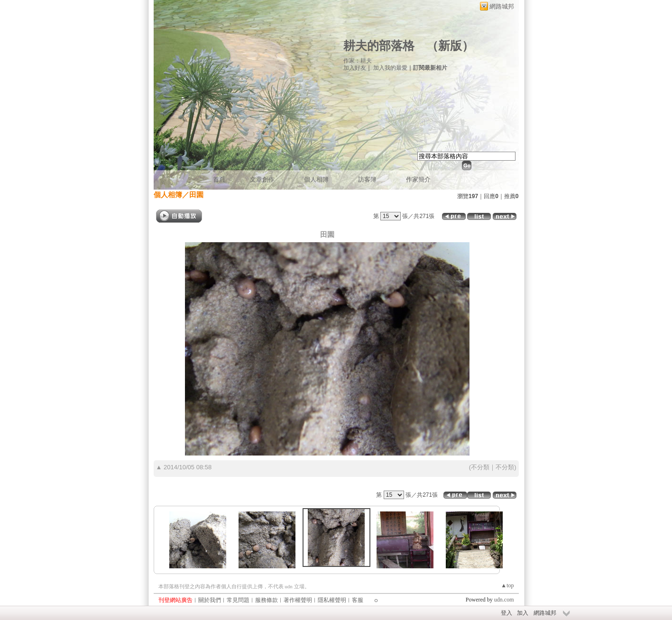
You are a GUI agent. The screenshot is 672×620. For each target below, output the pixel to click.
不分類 (480, 467)
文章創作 (262, 179)
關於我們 (210, 600)
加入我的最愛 (390, 68)
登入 (506, 613)
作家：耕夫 (358, 61)
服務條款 (267, 600)
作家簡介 (418, 179)
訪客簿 (367, 179)
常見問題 (238, 600)
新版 (450, 46)
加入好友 (355, 68)
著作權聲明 (298, 600)
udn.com (504, 600)
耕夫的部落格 (379, 46)
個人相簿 (316, 179)
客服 (358, 600)
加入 (523, 613)
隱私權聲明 (332, 600)
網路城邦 (502, 6)
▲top (507, 585)
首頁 (219, 179)
